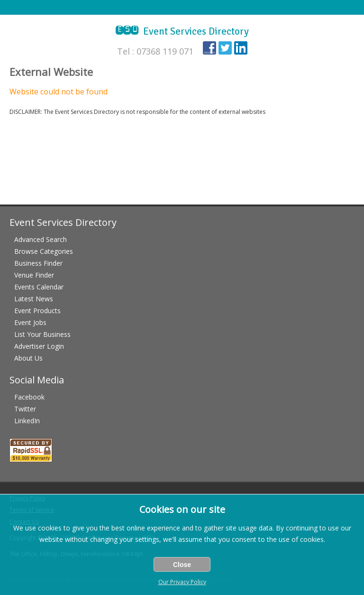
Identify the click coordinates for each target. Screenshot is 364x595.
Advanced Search (41, 239)
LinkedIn (27, 421)
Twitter (25, 409)
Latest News (34, 299)
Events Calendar (39, 287)
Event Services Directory (182, 31)
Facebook (29, 397)
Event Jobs (30, 322)
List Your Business (42, 334)
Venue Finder (34, 275)
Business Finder (38, 263)
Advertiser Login (39, 346)
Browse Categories (44, 251)
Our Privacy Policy (182, 582)
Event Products (37, 311)
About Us (28, 358)
